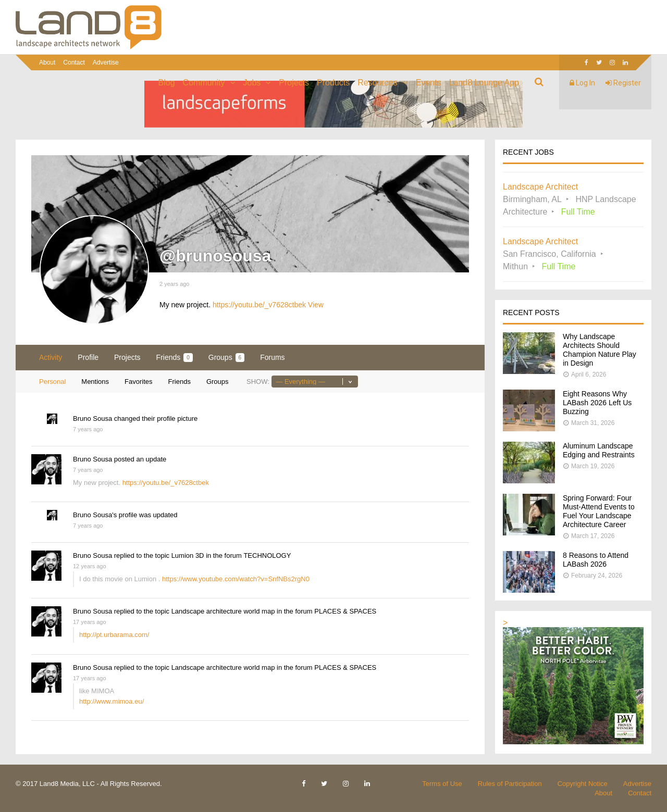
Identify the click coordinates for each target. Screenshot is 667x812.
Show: (258, 382)
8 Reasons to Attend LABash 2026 (596, 560)
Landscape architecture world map (223, 611)
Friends (175, 358)
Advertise (106, 63)
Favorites (138, 382)
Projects (294, 83)
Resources (377, 83)
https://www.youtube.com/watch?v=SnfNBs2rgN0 (236, 579)
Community (204, 83)
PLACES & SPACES (345, 611)
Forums (272, 357)
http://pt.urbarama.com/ (114, 635)
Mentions (95, 382)
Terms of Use (442, 784)
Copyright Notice (583, 784)
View (316, 305)
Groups (226, 358)
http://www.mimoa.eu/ (112, 701)
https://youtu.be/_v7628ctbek (259, 305)
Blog (167, 83)
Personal (52, 382)
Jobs (252, 83)
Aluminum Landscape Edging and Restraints (599, 450)
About (47, 63)
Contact (74, 63)
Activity (51, 357)
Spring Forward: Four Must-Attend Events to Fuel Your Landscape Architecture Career (599, 511)
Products (333, 83)
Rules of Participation (510, 784)
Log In (582, 83)
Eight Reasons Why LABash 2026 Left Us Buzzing (597, 403)
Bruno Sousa (92, 419)
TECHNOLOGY (267, 555)
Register (623, 83)
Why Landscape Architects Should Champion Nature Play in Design (600, 350)
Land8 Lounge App (484, 83)
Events (429, 83)
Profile (88, 357)
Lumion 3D (188, 555)
